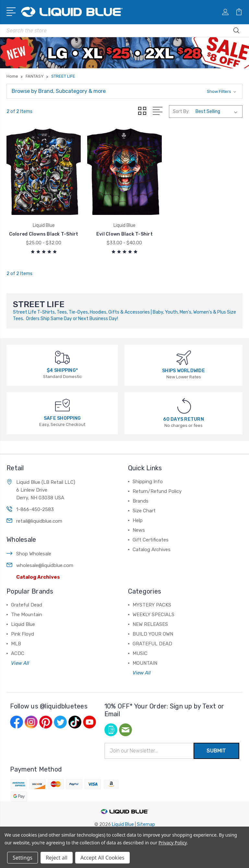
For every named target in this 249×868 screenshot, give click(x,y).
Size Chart (144, 511)
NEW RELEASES (150, 624)
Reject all (57, 858)
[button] (124, 91)
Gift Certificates (151, 540)
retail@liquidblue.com (39, 521)
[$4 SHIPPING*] (62, 357)
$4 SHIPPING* (62, 370)
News (139, 530)
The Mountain (27, 615)
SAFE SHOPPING (62, 418)
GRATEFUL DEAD (152, 644)
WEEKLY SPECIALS (154, 615)
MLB (16, 644)
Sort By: (181, 111)
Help (138, 520)
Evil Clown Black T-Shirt (124, 234)
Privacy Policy (173, 843)
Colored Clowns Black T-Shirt (44, 234)
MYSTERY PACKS (152, 605)
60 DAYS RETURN (184, 419)
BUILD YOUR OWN (153, 634)
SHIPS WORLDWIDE (184, 371)
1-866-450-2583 (35, 509)
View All (20, 663)
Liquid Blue (23, 624)
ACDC (18, 653)
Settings (23, 858)
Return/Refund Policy (157, 491)
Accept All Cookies (102, 858)
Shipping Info (148, 482)
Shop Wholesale (34, 554)
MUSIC (140, 653)
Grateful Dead (27, 605)
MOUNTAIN (145, 663)
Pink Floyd (23, 634)
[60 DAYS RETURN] (184, 405)
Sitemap (146, 824)
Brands (141, 501)
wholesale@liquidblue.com (45, 565)
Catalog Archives (38, 577)
